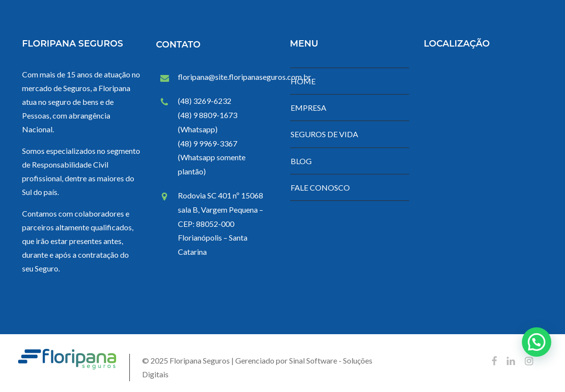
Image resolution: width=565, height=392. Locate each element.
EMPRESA (308, 108)
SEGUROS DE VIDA (324, 134)
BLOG (301, 161)
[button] (537, 342)
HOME (303, 81)
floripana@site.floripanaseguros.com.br (245, 77)
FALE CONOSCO (320, 187)
